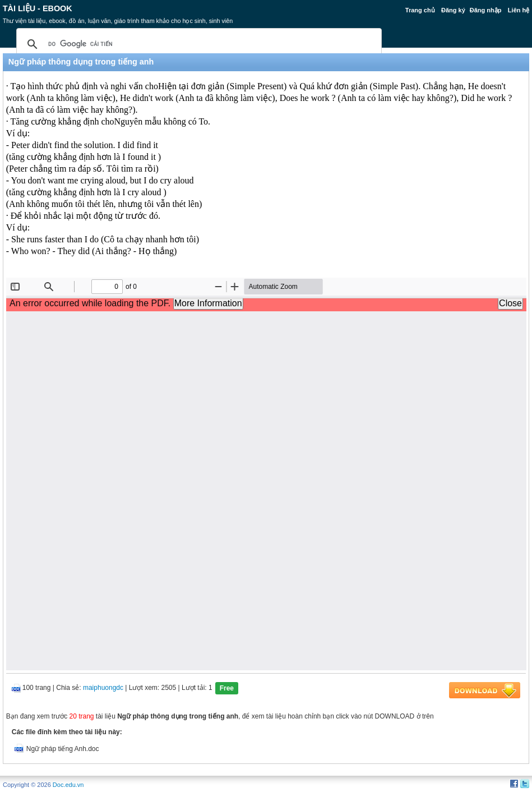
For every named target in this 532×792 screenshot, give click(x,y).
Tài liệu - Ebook (38, 8)
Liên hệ (519, 10)
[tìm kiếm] (197, 44)
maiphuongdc (103, 688)
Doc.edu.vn (68, 785)
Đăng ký (453, 10)
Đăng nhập (486, 10)
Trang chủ (420, 10)
